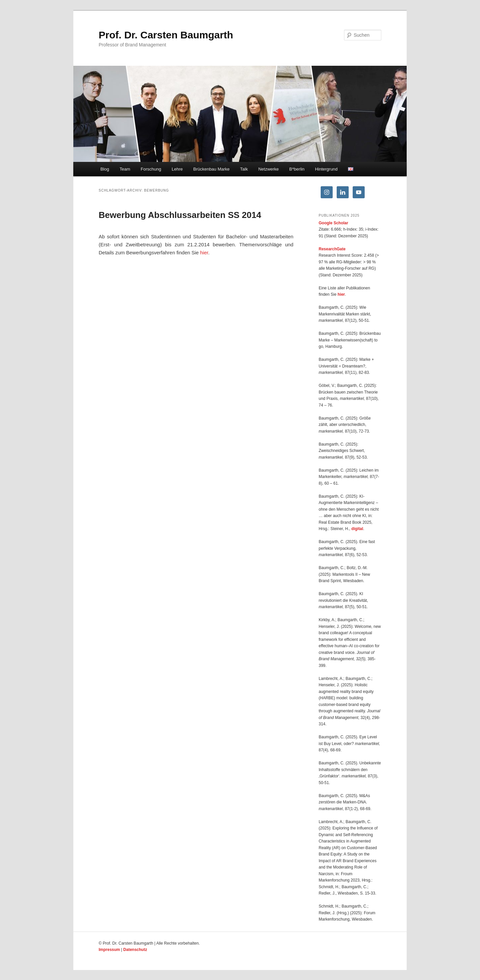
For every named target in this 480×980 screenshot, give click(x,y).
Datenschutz (135, 950)
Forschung (151, 169)
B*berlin (297, 169)
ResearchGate (332, 249)
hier (204, 253)
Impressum (109, 950)
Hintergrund (326, 169)
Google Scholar (333, 223)
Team (125, 169)
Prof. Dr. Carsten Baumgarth (166, 35)
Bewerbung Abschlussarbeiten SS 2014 (180, 215)
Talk (244, 169)
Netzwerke (268, 169)
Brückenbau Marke (211, 169)
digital (357, 529)
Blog (105, 169)
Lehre (177, 169)
